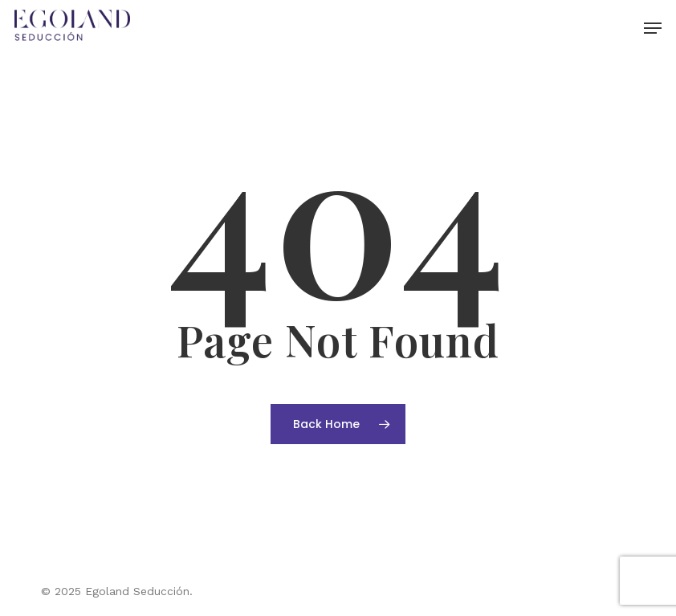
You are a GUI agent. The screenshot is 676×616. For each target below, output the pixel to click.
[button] (653, 28)
